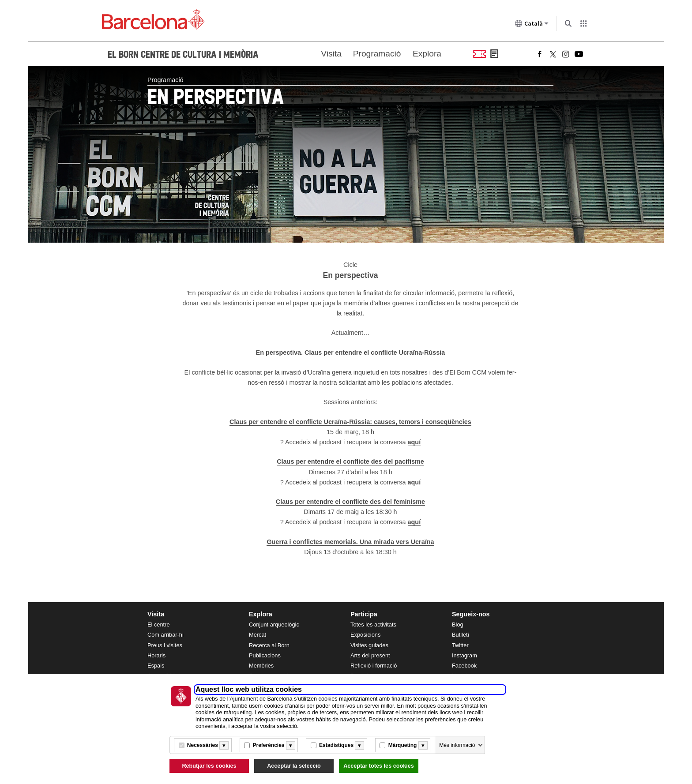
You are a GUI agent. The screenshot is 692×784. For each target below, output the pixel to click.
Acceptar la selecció (294, 766)
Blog (458, 625)
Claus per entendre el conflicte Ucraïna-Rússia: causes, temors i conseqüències (350, 422)
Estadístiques (336, 745)
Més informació (457, 745)
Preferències (268, 745)
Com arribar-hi (165, 635)
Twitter (460, 645)
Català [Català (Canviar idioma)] (532, 25)
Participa (364, 614)
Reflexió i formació (374, 666)
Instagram (464, 655)
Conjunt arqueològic (274, 625)
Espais (156, 666)
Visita (331, 54)
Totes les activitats (373, 625)
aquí (414, 442)
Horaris (156, 655)
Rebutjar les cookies (209, 766)
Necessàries (203, 745)
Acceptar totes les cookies (379, 766)
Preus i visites (165, 645)
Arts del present (370, 655)
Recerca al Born (269, 645)
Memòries (261, 666)
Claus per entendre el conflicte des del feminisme (350, 502)
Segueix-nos (471, 614)
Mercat (258, 635)
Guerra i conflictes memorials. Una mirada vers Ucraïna (350, 542)
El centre (159, 625)
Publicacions (265, 655)
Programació (377, 54)
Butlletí (461, 635)
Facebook (464, 666)
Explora (427, 54)
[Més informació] (224, 745)
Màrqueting (403, 745)
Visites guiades (369, 645)
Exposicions (365, 635)
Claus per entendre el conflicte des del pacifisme (350, 461)
